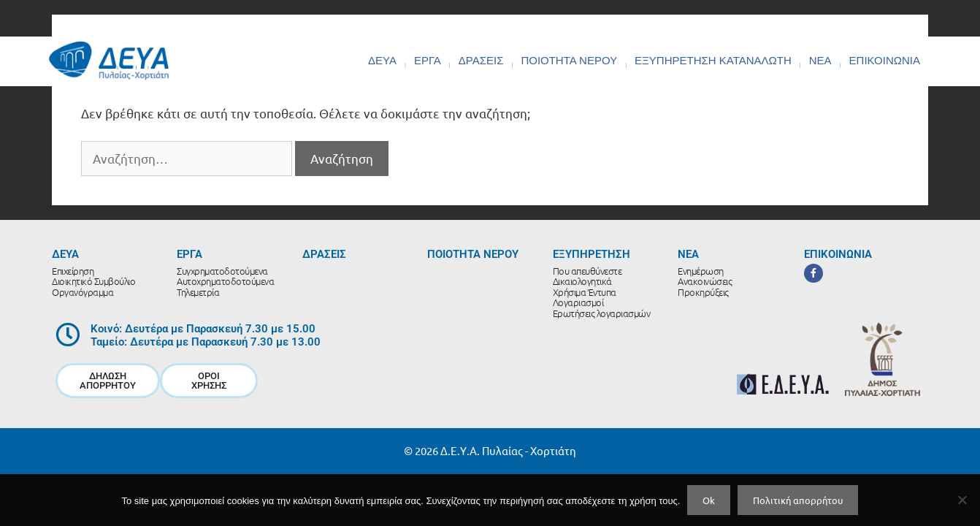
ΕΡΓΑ (428, 60)
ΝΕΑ (820, 60)
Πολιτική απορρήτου (798, 500)
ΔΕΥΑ (382, 60)
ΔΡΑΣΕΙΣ (481, 60)
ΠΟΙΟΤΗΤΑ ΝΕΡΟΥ (569, 60)
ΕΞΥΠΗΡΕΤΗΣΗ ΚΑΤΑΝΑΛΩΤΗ (713, 60)
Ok (709, 500)
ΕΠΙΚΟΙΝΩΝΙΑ (885, 60)
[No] (962, 500)
